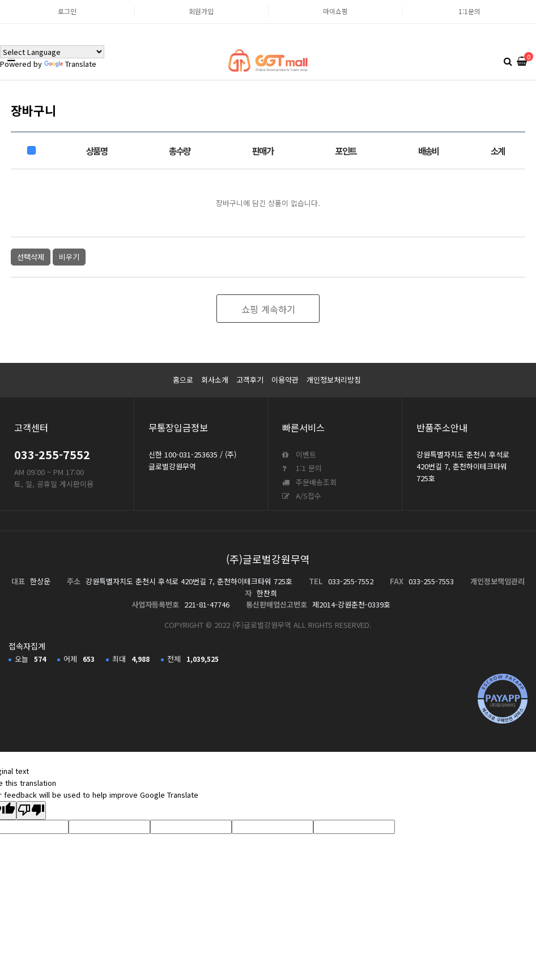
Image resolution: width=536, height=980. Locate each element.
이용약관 (285, 380)
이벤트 (299, 454)
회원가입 (201, 11)
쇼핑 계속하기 (268, 309)
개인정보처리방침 (334, 380)
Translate (70, 64)
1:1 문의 (302, 468)
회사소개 (215, 380)
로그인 (67, 11)
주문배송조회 (309, 482)
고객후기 (250, 380)
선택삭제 (31, 257)
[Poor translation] (31, 811)
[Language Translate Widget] (52, 52)
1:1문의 (469, 11)
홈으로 (183, 380)
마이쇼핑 (335, 11)
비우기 (69, 257)
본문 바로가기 (0, 0)
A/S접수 (302, 496)
